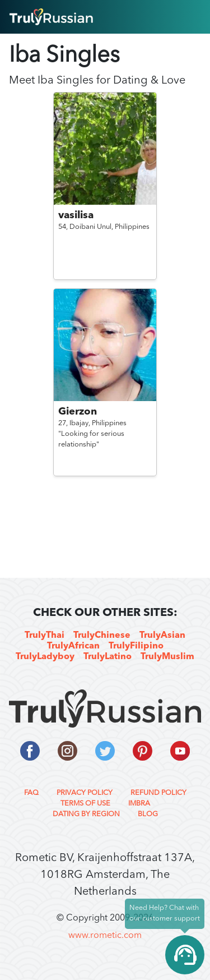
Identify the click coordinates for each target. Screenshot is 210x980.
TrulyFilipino (136, 646)
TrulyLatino (108, 657)
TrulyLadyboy (45, 657)
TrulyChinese (102, 636)
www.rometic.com (105, 936)
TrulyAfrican (73, 646)
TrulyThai (45, 636)
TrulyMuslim (167, 657)
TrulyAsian (162, 636)
